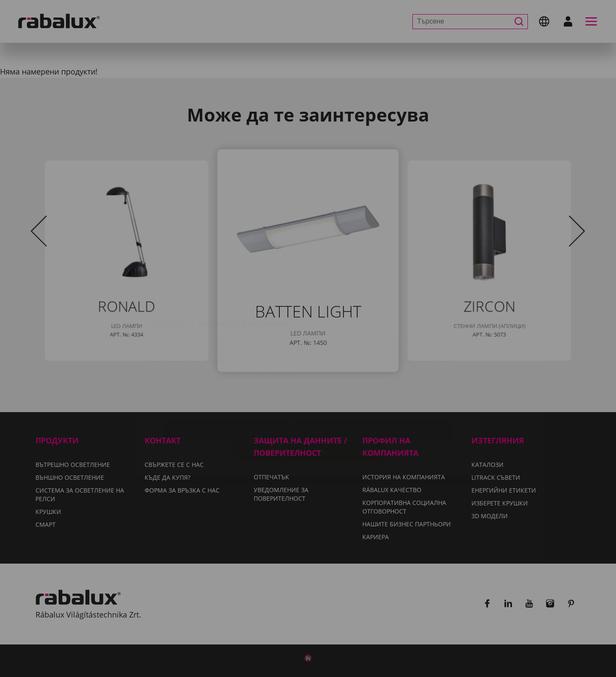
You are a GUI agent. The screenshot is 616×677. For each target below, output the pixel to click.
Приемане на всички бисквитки (308, 402)
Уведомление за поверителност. (257, 355)
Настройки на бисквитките (228, 380)
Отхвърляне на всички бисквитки (374, 380)
